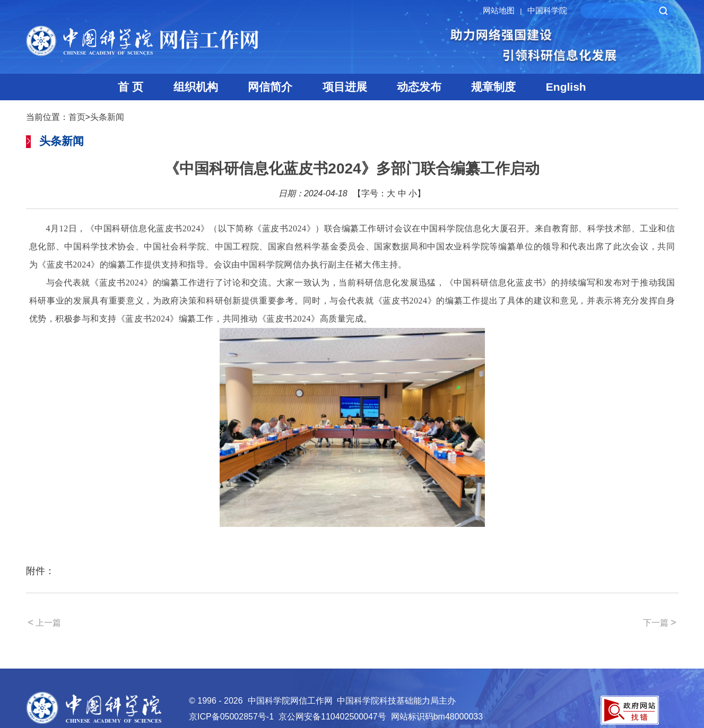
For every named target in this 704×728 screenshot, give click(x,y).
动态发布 (419, 87)
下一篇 (660, 622)
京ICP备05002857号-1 (231, 717)
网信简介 (270, 87)
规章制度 (493, 87)
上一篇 (45, 622)
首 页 (131, 87)
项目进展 (345, 87)
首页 (77, 117)
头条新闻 (107, 117)
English (566, 87)
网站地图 (504, 10)
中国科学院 (547, 10)
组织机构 (196, 87)
